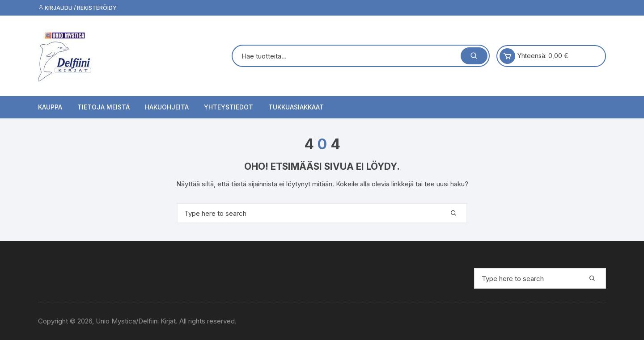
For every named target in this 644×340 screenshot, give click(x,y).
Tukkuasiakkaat (296, 107)
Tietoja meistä (104, 107)
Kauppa (50, 107)
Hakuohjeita (167, 107)
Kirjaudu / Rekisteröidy (77, 8)
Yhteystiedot (229, 107)
